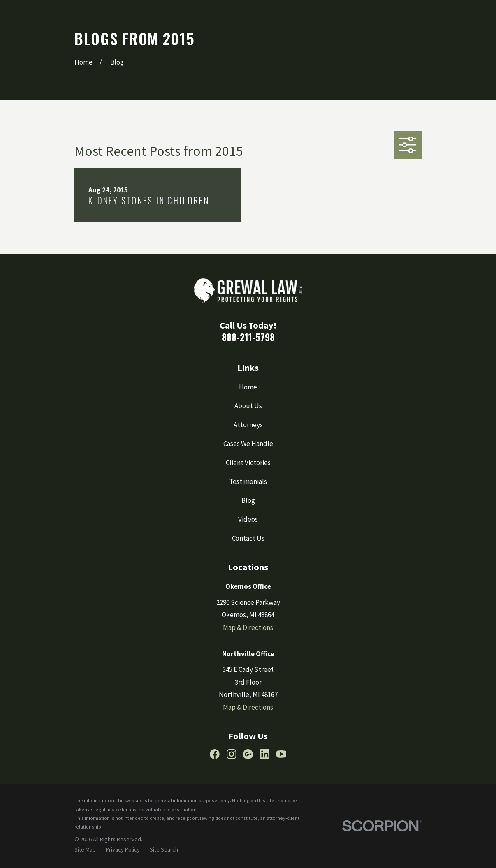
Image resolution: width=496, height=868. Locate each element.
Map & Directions (248, 627)
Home (248, 387)
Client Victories (248, 463)
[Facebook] (215, 754)
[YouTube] (281, 754)
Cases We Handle (248, 444)
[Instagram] (232, 754)
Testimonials (248, 481)
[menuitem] (85, 850)
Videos (248, 519)
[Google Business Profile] (248, 754)
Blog (248, 500)
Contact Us (248, 538)
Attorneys (248, 425)
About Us (248, 406)
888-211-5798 (248, 337)
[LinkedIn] (265, 754)
